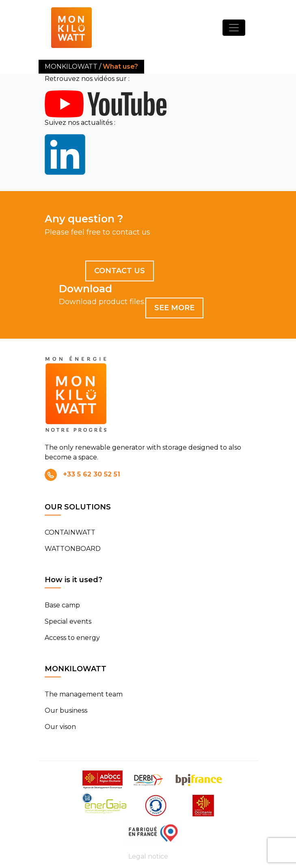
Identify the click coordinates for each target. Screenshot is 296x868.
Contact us (120, 271)
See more (174, 308)
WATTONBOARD (73, 549)
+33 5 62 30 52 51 (92, 474)
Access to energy (72, 638)
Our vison (60, 727)
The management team (84, 694)
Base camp (62, 605)
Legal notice (148, 856)
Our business (66, 710)
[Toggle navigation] (234, 28)
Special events (68, 621)
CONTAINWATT (70, 532)
